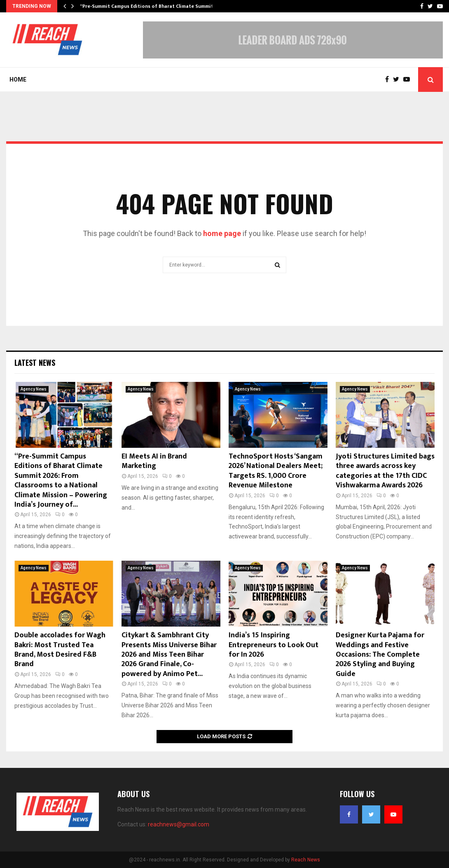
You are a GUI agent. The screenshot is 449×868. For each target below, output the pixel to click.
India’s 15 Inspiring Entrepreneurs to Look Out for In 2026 (274, 645)
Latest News (35, 363)
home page (222, 233)
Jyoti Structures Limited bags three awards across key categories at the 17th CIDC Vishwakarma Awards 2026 (385, 471)
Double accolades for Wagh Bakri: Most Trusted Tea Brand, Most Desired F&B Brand (60, 650)
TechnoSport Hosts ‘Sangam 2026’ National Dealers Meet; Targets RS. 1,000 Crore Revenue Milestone (276, 471)
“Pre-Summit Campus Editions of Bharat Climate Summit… (149, 6)
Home (18, 80)
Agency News (34, 389)
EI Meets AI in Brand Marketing (154, 461)
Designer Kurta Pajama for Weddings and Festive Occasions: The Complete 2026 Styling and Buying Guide (380, 655)
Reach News (306, 860)
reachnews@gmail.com (179, 824)
